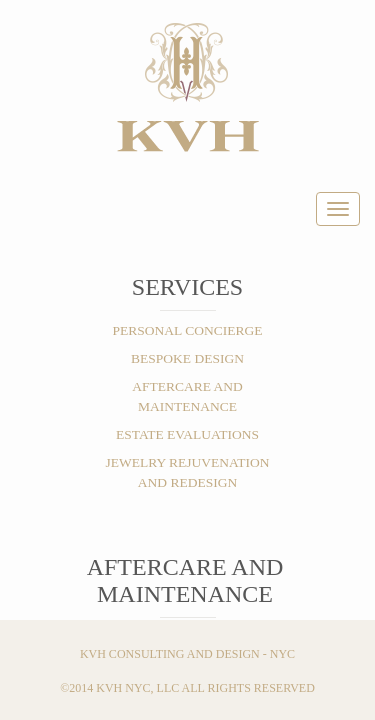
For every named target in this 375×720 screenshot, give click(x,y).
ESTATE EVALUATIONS (187, 434)
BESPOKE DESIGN (187, 358)
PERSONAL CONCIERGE (188, 330)
